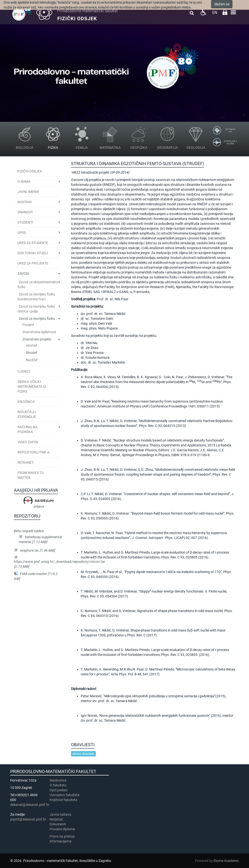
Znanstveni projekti (37, 339)
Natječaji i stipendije (27, 414)
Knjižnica (26, 402)
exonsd (31, 345)
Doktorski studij (33, 253)
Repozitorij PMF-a (34, 452)
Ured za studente (33, 243)
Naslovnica (58, 780)
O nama (24, 181)
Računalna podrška (27, 429)
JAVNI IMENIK (28, 192)
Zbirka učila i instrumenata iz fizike (32, 387)
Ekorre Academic (226, 861)
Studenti (25, 222)
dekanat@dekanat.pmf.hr (30, 805)
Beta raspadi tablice (29, 531)
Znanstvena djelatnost (39, 332)
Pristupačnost (203, 12)
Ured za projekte (33, 263)
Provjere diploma (62, 829)
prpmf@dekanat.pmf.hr (28, 819)
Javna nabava (60, 814)
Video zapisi (28, 442)
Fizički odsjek (30, 171)
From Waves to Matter (31, 475)
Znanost (25, 212)
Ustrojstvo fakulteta (65, 795)
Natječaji (56, 819)
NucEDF (32, 360)
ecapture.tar (38, 550)
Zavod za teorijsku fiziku (37, 319)
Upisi (22, 233)
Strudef (32, 353)
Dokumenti (58, 824)
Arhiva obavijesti (83, 754)
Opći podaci (58, 790)
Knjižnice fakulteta (63, 800)
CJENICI (24, 371)
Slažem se (222, 4)
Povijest (28, 325)
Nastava (25, 202)
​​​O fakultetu (58, 785)
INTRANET (26, 462)
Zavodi (23, 274)
